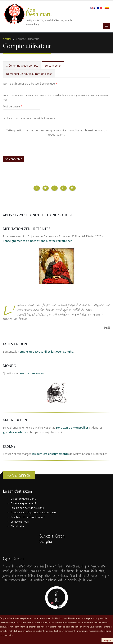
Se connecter (54, 67)
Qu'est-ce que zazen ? (23, 503)
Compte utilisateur (27, 39)
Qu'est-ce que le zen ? (23, 498)
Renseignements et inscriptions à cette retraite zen (38, 240)
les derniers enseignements (50, 453)
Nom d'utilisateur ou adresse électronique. (30, 84)
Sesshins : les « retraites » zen (28, 517)
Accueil (7, 39)
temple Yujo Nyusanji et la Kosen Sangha (46, 351)
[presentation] (33, 144)
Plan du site (17, 526)
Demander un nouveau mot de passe (29, 74)
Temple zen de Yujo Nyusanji (27, 508)
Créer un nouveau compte (22, 66)
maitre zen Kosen (32, 373)
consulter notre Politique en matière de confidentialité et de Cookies (30, 631)
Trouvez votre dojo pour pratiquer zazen (34, 512)
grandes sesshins (14, 432)
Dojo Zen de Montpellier (72, 427)
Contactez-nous (20, 521)
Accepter (107, 640)
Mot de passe (13, 106)
